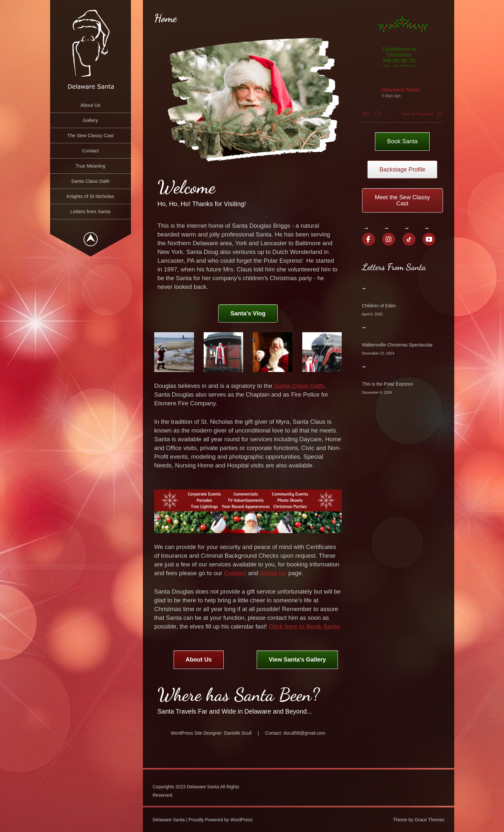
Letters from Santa (90, 211)
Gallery (91, 120)
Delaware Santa (401, 90)
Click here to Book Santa (304, 626)
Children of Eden (379, 306)
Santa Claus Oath (90, 181)
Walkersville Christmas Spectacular (397, 345)
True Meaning (91, 166)
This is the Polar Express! (388, 384)
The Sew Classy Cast (90, 135)
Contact (91, 151)
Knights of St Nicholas (90, 196)
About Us (91, 105)
